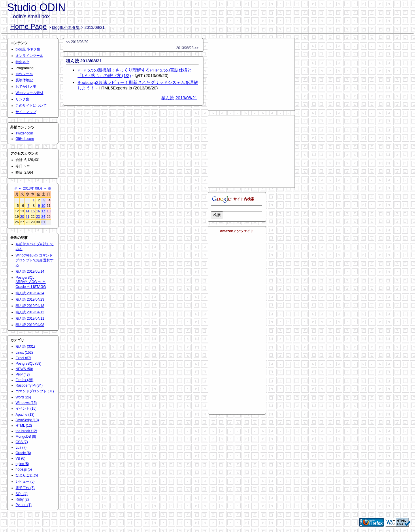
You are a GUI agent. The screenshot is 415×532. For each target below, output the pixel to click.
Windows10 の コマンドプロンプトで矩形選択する (35, 260)
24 (43, 217)
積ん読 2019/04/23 (30, 299)
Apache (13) (25, 415)
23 (38, 217)
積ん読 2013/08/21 (84, 61)
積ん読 (168, 98)
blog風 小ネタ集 (28, 49)
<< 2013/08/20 (77, 42)
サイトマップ (26, 112)
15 (33, 211)
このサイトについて (31, 106)
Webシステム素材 (29, 93)
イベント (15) (26, 409)
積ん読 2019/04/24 (30, 293)
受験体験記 (24, 80)
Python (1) (23, 505)
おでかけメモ (26, 87)
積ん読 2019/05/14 (30, 271)
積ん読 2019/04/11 (30, 319)
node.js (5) (24, 469)
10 (43, 206)
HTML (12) (24, 426)
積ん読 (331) (25, 346)
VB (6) (20, 458)
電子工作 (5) (25, 488)
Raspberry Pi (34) (29, 385)
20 (22, 217)
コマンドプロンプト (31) (35, 391)
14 (27, 211)
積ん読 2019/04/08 (30, 325)
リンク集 (22, 99)
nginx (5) (22, 464)
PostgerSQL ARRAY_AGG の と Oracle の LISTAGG (31, 282)
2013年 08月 (33, 188)
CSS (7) (22, 442)
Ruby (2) (22, 499)
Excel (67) (23, 358)
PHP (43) (23, 374)
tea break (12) (26, 431)
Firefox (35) (24, 380)
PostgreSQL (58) (29, 364)
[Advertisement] (251, 74)
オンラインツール (29, 56)
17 (43, 211)
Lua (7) (21, 447)
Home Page (28, 26)
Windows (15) (26, 403)
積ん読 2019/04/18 (30, 306)
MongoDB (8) (26, 437)
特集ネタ (22, 62)
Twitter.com (24, 133)
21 (27, 217)
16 (38, 211)
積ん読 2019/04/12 (30, 312)
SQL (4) (22, 494)
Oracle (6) (23, 453)
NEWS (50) (24, 369)
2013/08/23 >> (187, 48)
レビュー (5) (25, 482)
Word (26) (23, 397)
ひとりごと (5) (27, 475)
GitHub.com (25, 139)
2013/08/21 (186, 98)
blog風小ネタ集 (66, 27)
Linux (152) (24, 353)
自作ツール (24, 74)
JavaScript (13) (27, 420)
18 (49, 211)
